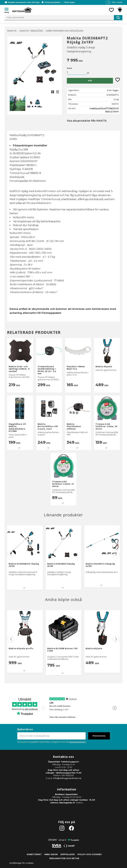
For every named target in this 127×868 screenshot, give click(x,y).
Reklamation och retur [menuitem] (64, 858)
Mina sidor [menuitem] (51, 854)
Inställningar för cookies (21, 863)
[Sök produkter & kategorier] (63, 18)
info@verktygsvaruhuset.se (67, 778)
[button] (8, 10)
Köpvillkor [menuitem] (68, 854)
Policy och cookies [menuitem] (90, 854)
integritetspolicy (77, 742)
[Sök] (118, 18)
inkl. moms (117, 2)
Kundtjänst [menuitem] (34, 854)
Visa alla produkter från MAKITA (87, 121)
